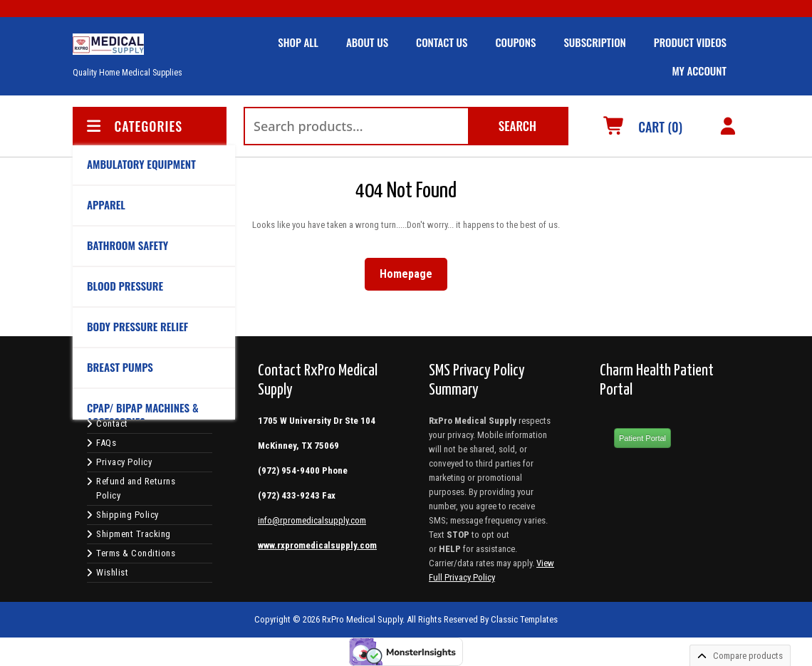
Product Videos (690, 42)
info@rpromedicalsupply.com (312, 520)
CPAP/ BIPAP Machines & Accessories (143, 415)
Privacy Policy (124, 462)
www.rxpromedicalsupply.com (317, 545)
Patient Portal (642, 438)
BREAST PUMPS (120, 367)
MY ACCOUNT (699, 71)
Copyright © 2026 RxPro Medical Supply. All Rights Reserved (366, 619)
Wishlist (112, 572)
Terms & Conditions (136, 553)
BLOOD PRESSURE (125, 286)
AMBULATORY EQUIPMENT (141, 164)
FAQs (106, 443)
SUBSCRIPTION (594, 42)
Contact (112, 423)
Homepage (412, 271)
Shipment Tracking (134, 534)
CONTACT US (442, 42)
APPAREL (106, 204)
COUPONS (515, 42)
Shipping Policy (127, 515)
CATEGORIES (133, 126)
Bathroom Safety (127, 245)
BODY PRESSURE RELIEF (137, 326)
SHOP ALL (298, 42)
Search (517, 126)
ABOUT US (367, 42)
